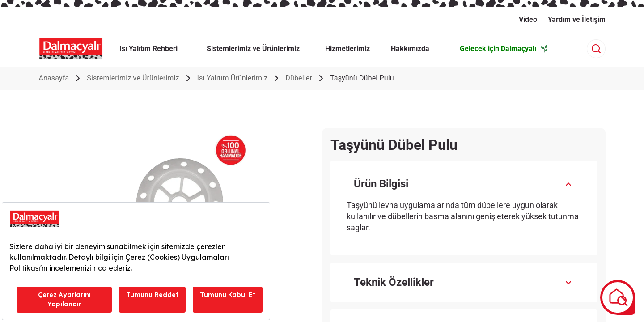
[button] (464, 184)
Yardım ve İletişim (577, 19)
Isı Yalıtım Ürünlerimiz (233, 78)
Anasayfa (54, 78)
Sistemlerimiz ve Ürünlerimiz (133, 78)
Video (528, 19)
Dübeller (299, 78)
